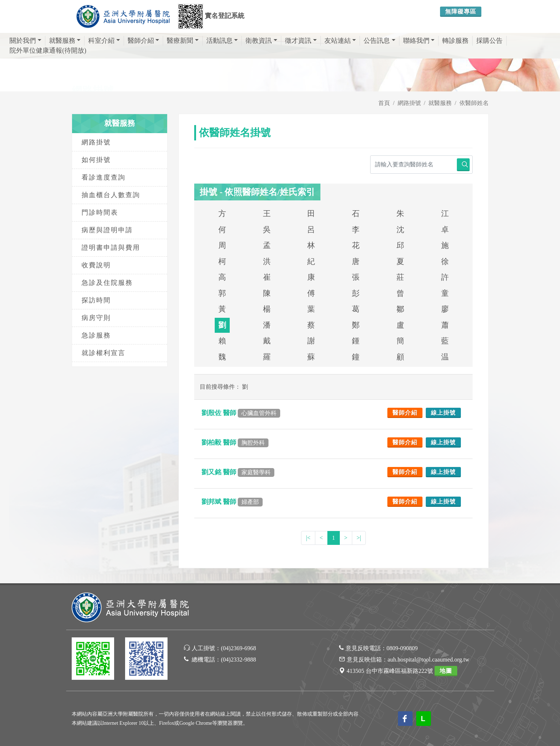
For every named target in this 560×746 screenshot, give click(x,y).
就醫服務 (65, 41)
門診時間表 (100, 212)
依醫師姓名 (474, 103)
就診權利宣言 (104, 353)
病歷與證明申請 (107, 230)
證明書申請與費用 (111, 248)
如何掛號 (96, 160)
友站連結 (340, 41)
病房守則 (96, 318)
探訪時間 (96, 300)
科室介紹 (104, 41)
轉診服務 (455, 41)
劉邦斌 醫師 (232, 502)
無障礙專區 (461, 12)
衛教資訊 (261, 41)
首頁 (384, 103)
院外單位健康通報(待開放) (48, 50)
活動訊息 (222, 41)
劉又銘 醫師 (238, 472)
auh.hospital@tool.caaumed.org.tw (429, 660)
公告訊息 (379, 41)
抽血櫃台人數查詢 (111, 195)
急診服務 (96, 335)
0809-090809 (402, 648)
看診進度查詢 (104, 177)
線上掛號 (443, 413)
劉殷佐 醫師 (241, 413)
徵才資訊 (301, 41)
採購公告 (489, 41)
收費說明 (96, 265)
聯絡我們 (419, 41)
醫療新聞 (183, 41)
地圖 (446, 671)
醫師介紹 (144, 41)
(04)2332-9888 (238, 660)
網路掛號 (409, 103)
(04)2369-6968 (238, 648)
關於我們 (25, 41)
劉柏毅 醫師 (235, 442)
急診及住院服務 (107, 283)
